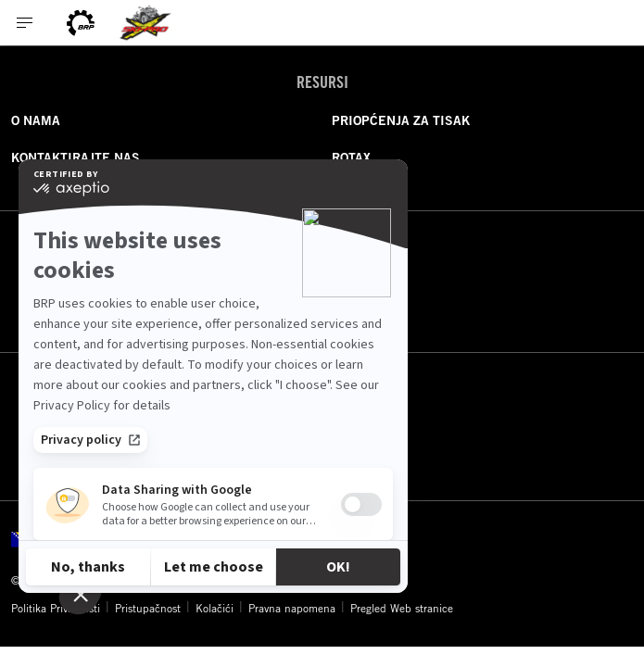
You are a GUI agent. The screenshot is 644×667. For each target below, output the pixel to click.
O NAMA (36, 120)
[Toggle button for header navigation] (25, 23)
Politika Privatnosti (56, 608)
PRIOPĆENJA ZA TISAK (401, 120)
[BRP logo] (81, 23)
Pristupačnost (148, 608)
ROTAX (351, 157)
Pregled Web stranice (402, 608)
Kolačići (215, 608)
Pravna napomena (292, 608)
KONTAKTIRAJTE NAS (76, 157)
